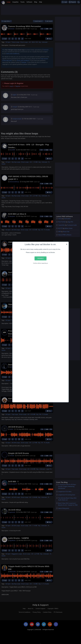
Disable (40, 258)
